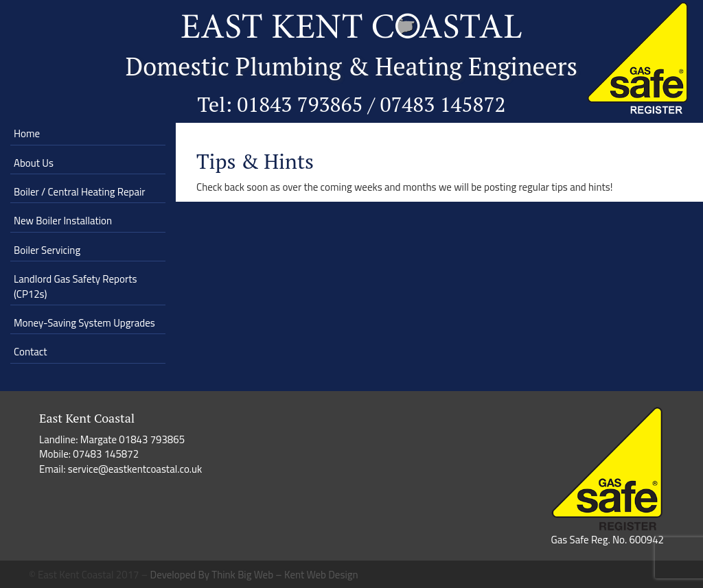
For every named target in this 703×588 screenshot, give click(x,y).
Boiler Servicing (47, 250)
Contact (31, 352)
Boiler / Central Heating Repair (79, 192)
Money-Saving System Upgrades (84, 323)
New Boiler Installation (63, 221)
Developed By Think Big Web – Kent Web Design (254, 575)
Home (27, 133)
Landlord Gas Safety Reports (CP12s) (75, 286)
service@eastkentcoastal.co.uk (135, 469)
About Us (34, 163)
